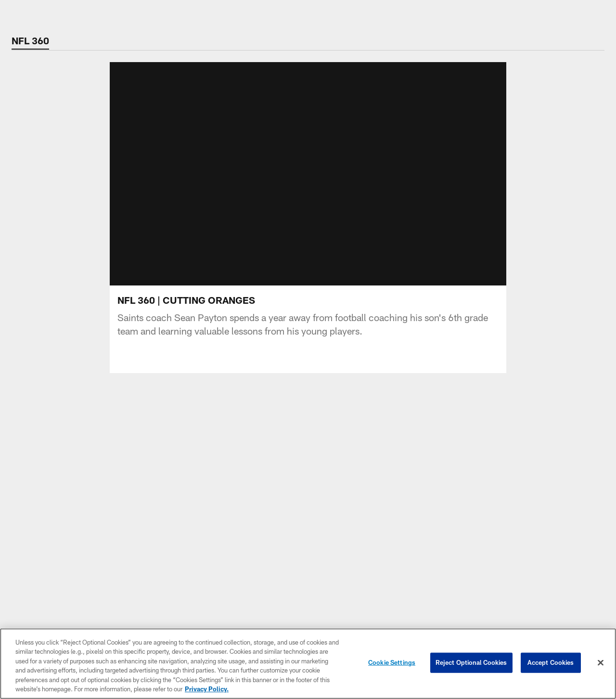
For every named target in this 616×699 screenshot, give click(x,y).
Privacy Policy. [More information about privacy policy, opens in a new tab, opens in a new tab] (207, 689)
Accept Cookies (551, 662)
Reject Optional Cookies (471, 662)
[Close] (601, 663)
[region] (308, 664)
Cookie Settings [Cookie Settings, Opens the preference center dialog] (392, 662)
